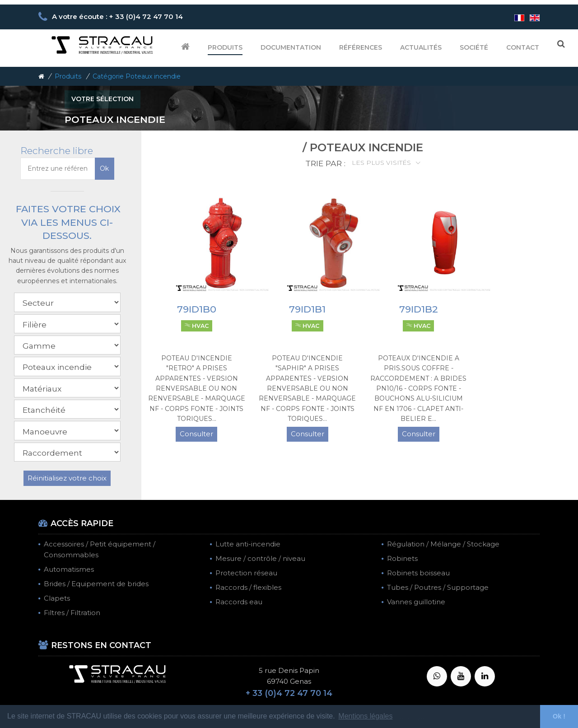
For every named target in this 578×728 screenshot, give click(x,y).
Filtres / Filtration (72, 613)
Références (361, 47)
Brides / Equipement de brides (96, 584)
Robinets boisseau (418, 573)
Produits (225, 47)
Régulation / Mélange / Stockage (443, 544)
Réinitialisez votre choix (67, 478)
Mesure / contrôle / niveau (260, 558)
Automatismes (69, 569)
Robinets (402, 558)
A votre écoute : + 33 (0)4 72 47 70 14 (117, 16)
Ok (104, 168)
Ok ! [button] (559, 716)
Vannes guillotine (416, 602)
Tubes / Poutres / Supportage (438, 587)
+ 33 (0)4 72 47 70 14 (289, 693)
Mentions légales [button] (365, 716)
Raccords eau (239, 602)
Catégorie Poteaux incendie (137, 76)
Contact (523, 47)
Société (474, 47)
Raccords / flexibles (248, 587)
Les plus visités (382, 163)
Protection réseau (246, 573)
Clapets (57, 598)
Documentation (291, 47)
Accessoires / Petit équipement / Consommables (100, 549)
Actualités (421, 47)
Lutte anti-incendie (248, 544)
